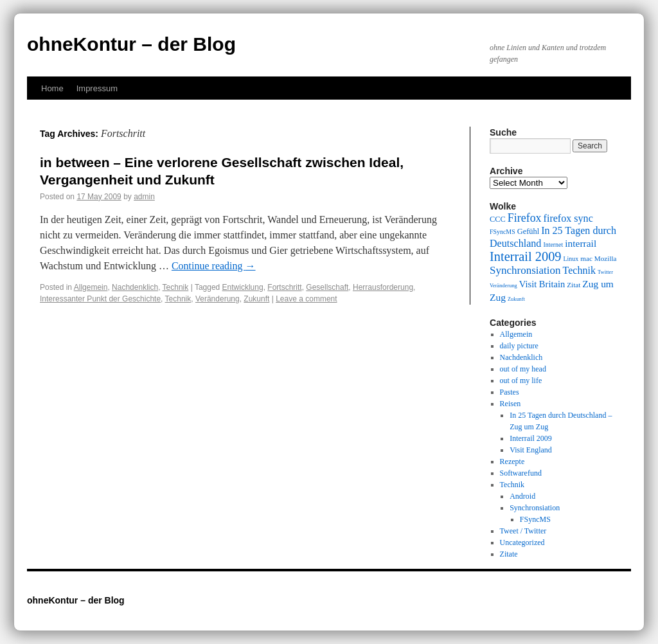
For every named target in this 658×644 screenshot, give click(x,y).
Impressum (97, 88)
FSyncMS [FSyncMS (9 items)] (502, 232)
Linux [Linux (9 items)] (571, 259)
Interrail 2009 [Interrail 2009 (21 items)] (526, 256)
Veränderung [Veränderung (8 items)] (503, 286)
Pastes (510, 392)
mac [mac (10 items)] (586, 258)
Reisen (511, 404)
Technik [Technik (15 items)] (580, 270)
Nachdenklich (135, 287)
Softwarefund (521, 473)
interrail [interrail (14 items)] (581, 243)
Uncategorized (522, 542)
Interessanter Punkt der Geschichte (100, 299)
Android (522, 496)
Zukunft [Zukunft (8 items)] (516, 299)
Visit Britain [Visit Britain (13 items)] (542, 284)
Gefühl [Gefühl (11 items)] (528, 231)
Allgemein (91, 287)
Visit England (531, 450)
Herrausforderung (383, 287)
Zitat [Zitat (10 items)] (574, 285)
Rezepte (512, 461)
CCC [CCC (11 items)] (498, 219)
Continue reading (214, 266)
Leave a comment (306, 299)
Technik (176, 287)
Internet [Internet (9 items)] (553, 245)
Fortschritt (284, 287)
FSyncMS (535, 519)
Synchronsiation (535, 508)
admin (144, 197)
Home (52, 88)
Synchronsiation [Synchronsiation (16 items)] (525, 270)
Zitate (509, 554)
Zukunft (256, 299)
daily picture (519, 346)
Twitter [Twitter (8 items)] (605, 272)
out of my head (523, 369)
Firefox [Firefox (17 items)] (525, 218)
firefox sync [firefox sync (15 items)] (568, 218)
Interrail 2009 (531, 438)
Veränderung (218, 299)
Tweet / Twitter (523, 531)
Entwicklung (243, 287)
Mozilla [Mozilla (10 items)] (606, 258)
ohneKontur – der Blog (131, 44)
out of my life (521, 380)
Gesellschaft (327, 287)
